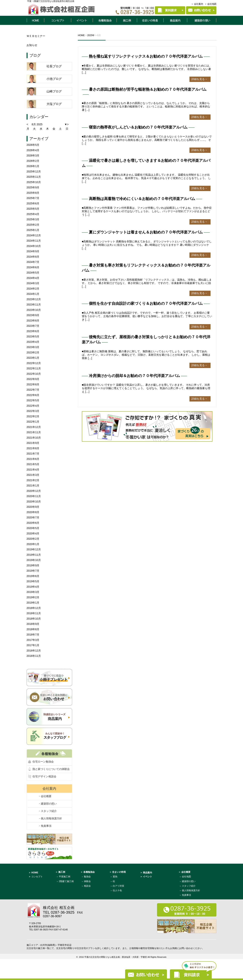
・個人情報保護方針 (50, 818)
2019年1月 (33, 603)
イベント (82, 20)
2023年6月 (33, 331)
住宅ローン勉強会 (43, 762)
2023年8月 (33, 321)
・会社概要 (45, 796)
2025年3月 (33, 219)
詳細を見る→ (199, 79)
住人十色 (117, 890)
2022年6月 (33, 395)
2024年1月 (33, 294)
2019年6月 (33, 576)
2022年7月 (33, 390)
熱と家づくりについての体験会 (51, 769)
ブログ (35, 55)
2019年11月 (34, 555)
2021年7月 (33, 454)
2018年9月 (33, 624)
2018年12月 (34, 608)
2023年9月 (33, 315)
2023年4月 (33, 342)
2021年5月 (33, 464)
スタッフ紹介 (189, 886)
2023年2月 (33, 352)
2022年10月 (34, 374)
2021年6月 (33, 459)
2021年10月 (34, 438)
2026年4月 (33, 150)
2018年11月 (34, 613)
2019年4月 (33, 587)
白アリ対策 (118, 886)
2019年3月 (33, 592)
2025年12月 (34, 171)
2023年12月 (34, 299)
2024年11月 (34, 241)
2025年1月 (33, 230)
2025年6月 (33, 203)
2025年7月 (33, 198)
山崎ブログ (54, 91)
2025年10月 (34, 182)
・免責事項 (45, 826)
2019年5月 (33, 581)
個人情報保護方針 (191, 890)
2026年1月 (33, 166)
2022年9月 (33, 379)
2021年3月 (33, 475)
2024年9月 (33, 251)
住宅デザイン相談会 (44, 776)
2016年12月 (34, 651)
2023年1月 (33, 358)
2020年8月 (33, 512)
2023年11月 (34, 305)
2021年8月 (33, 448)
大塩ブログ (54, 104)
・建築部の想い (47, 804)
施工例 (127, 20)
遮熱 (115, 877)
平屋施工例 (65, 877)
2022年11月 (34, 368)
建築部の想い (189, 881)
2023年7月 (33, 326)
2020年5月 (33, 528)
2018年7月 (33, 635)
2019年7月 (33, 571)
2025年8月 (33, 193)
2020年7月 (33, 517)
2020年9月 (33, 507)
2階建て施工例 (66, 881)
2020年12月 (34, 491)
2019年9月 (33, 565)
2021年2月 (33, 480)
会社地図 (186, 877)
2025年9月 (33, 187)
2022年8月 (33, 384)
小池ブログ (54, 79)
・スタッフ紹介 (47, 811)
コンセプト (58, 20)
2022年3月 (33, 411)
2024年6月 (33, 267)
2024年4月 (33, 278)
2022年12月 (34, 363)
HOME (35, 20)
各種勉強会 (105, 20)
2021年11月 (34, 432)
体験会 (87, 881)
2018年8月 (33, 629)
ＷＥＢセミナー (36, 36)
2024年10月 (34, 246)
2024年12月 (34, 235)
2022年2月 (33, 416)
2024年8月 (33, 257)
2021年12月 (34, 427)
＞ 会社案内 (197, 4)
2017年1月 (33, 645)
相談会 (87, 886)
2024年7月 (33, 262)
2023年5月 (33, 336)
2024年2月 (33, 289)
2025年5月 (33, 209)
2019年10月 (34, 560)
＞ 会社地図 (210, 4)
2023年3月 (33, 347)
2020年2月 (33, 539)
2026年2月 (33, 161)
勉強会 (87, 877)
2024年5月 (33, 273)
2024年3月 (33, 283)
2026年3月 (33, 156)
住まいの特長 (150, 20)
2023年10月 (34, 310)
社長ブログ (54, 66)
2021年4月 (33, 470)
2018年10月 (34, 619)
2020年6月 (33, 523)
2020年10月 (34, 502)
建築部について (202, 20)
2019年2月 (33, 597)
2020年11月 (34, 496)
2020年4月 (33, 533)
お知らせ (32, 45)
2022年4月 (33, 406)
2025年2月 (33, 225)
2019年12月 (34, 549)
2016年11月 (34, 656)
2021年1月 (33, 486)
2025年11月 (34, 177)
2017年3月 (33, 640)
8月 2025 (37, 124)
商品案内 (175, 20)
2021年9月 (33, 443)
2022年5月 (33, 400)
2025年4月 (33, 214)
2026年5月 (33, 145)
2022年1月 (33, 422)
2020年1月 (33, 544)
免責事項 (186, 895)
